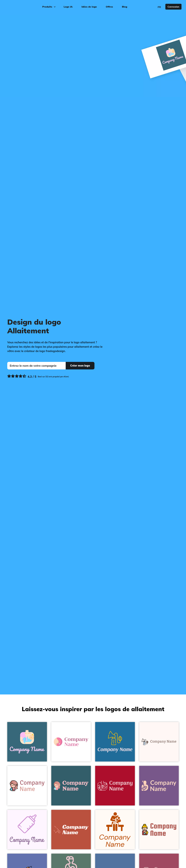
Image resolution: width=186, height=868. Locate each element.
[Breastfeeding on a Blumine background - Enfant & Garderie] (71, 786)
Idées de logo (89, 7)
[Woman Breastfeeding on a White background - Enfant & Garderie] (27, 786)
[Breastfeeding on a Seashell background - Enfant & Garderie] (115, 830)
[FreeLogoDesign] (22, 7)
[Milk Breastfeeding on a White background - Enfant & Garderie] (71, 742)
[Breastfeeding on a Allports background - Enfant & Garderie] (115, 742)
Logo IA (68, 7)
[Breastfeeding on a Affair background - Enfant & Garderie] (159, 786)
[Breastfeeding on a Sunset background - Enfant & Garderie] (71, 830)
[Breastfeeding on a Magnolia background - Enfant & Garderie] (27, 830)
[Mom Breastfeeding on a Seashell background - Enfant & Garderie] (159, 830)
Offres (109, 7)
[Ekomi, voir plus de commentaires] (38, 377)
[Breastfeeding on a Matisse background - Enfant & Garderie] (27, 742)
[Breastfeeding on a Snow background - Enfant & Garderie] (159, 742)
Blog (125, 7)
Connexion (173, 7)
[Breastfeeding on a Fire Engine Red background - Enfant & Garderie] (115, 786)
